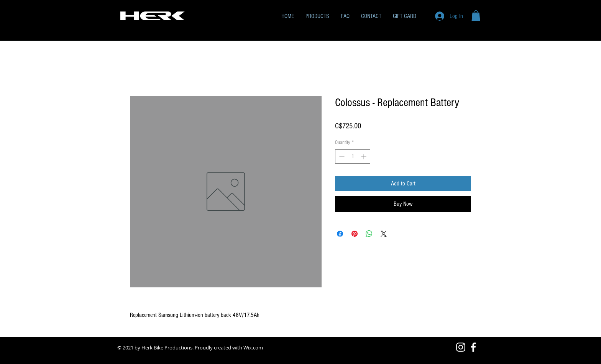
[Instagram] (461, 347)
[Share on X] (384, 234)
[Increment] (364, 157)
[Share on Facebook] (340, 234)
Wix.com (253, 348)
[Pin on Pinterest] (355, 234)
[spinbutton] (353, 157)
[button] (476, 16)
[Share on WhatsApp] (369, 234)
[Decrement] (341, 157)
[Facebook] (473, 347)
